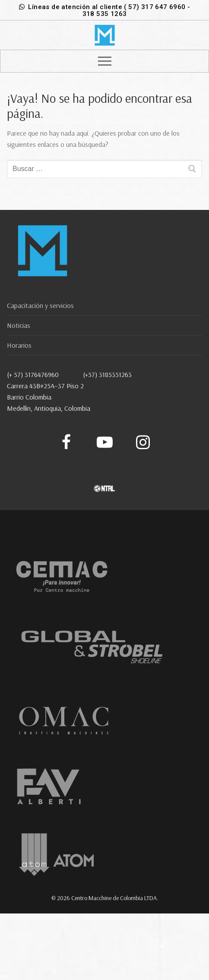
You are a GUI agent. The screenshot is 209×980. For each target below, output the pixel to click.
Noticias (19, 325)
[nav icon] (105, 61)
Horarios (19, 345)
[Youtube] (105, 442)
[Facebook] (66, 442)
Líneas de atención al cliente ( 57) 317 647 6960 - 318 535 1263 (105, 10)
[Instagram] (143, 442)
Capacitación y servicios (40, 305)
